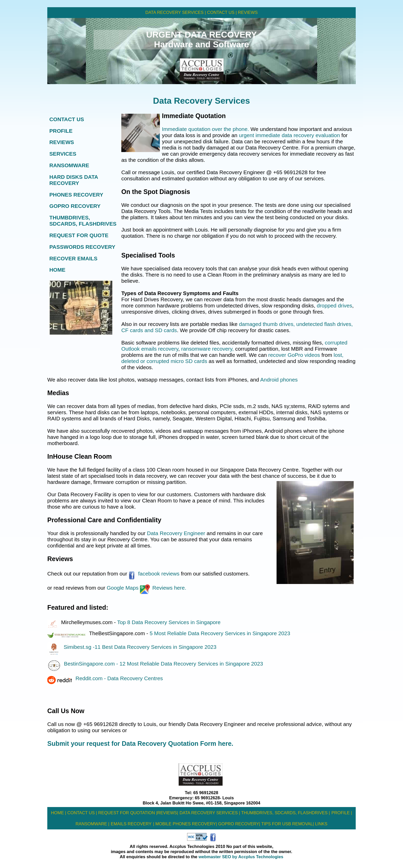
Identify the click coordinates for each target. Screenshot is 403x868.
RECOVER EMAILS (73, 258)
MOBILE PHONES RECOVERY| (186, 824)
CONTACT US (67, 119)
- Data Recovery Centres (134, 678)
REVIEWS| (168, 813)
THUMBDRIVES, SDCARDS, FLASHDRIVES (83, 221)
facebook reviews (154, 574)
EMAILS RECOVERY (131, 824)
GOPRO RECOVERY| (239, 824)
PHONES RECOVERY (76, 195)
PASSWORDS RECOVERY (82, 247)
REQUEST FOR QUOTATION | (127, 813)
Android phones (279, 380)
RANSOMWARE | (92, 824)
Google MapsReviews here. (146, 588)
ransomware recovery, (207, 349)
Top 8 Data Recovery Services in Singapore (169, 622)
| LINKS (320, 824)
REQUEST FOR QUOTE (79, 235)
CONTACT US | (221, 12)
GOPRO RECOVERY (75, 206)
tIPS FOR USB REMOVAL (286, 824)
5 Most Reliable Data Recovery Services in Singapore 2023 (220, 633)
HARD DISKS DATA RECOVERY (74, 180)
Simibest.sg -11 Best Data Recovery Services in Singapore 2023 (132, 647)
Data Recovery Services (201, 101)
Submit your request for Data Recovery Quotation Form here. (140, 743)
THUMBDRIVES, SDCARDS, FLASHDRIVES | (285, 813)
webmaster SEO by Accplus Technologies (240, 857)
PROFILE (61, 131)
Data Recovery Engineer (177, 533)
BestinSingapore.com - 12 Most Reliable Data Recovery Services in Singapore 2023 (155, 664)
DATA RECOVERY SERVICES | (176, 12)
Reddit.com (90, 678)
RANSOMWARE (69, 165)
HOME (57, 270)
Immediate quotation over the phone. (205, 129)
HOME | (59, 813)
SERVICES (63, 154)
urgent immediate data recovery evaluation (289, 135)
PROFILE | (342, 813)
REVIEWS (247, 12)
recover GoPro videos (294, 355)
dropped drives (335, 305)
